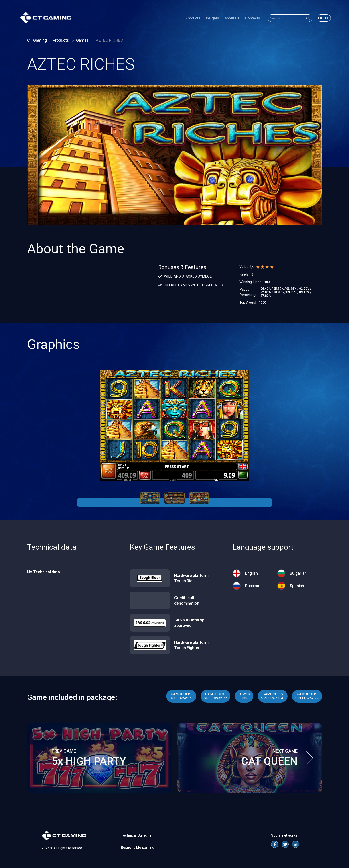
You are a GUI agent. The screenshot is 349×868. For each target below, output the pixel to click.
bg (325, 19)
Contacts (251, 19)
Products (191, 19)
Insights (210, 19)
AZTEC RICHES (109, 40)
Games (83, 40)
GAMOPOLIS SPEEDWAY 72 (215, 696)
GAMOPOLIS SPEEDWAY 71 (181, 696)
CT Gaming (37, 40)
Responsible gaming (138, 848)
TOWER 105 (244, 696)
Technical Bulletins (136, 835)
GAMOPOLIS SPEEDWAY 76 (273, 696)
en (318, 19)
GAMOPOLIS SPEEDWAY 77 (307, 696)
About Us (230, 19)
